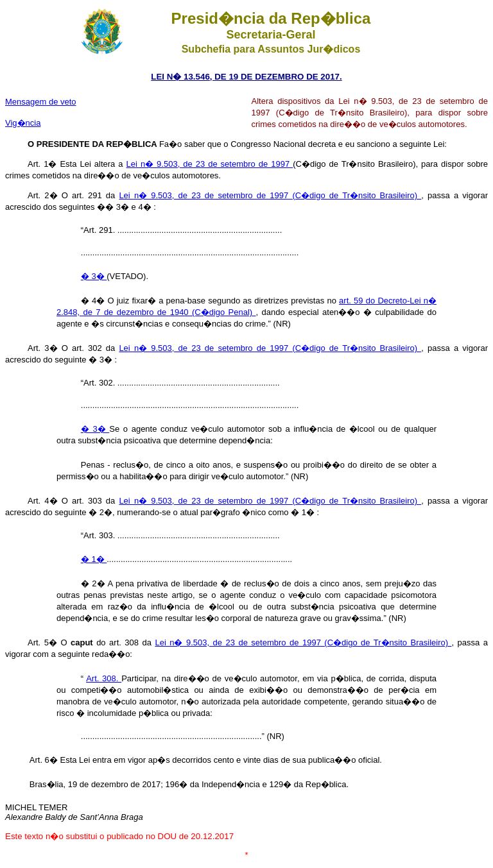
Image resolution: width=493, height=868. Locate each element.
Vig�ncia (23, 123)
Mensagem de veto (41, 102)
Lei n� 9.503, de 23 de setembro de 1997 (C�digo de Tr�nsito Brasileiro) (270, 195)
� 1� (94, 559)
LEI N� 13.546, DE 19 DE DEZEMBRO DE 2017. (246, 77)
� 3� (94, 276)
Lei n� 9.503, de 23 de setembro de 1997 (210, 164)
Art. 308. (104, 678)
